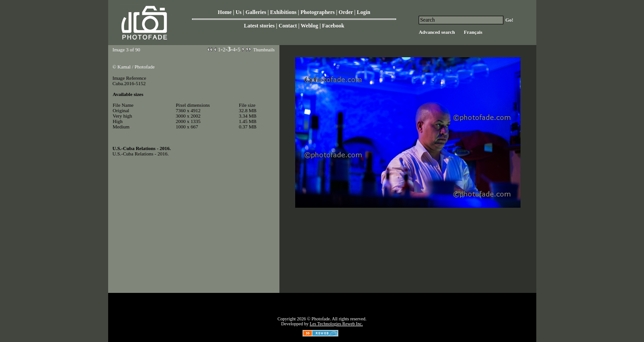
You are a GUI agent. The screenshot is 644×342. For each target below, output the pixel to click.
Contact (288, 26)
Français (473, 32)
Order (346, 12)
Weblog (309, 26)
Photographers (318, 12)
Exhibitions (283, 12)
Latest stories (259, 26)
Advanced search (437, 32)
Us (239, 12)
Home (225, 12)
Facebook (333, 26)
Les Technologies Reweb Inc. (336, 324)
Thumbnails (264, 50)
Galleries (256, 12)
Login (364, 12)
